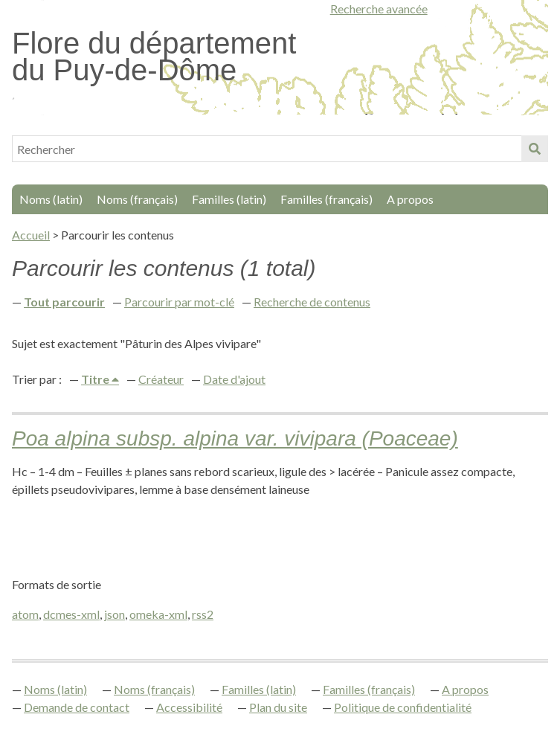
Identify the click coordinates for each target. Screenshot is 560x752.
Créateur (161, 379)
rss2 (203, 614)
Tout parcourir (64, 302)
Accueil (31, 235)
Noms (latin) (51, 199)
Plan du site (278, 707)
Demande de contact (77, 707)
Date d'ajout (234, 379)
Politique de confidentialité (403, 707)
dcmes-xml (71, 614)
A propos (410, 199)
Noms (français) (137, 199)
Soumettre (535, 149)
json (115, 614)
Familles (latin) (229, 199)
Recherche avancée (379, 9)
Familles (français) (326, 199)
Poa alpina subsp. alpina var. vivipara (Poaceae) (235, 438)
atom (25, 614)
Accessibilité (189, 707)
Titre (96, 379)
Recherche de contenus (312, 302)
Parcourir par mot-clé (179, 302)
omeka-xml (158, 614)
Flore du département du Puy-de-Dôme (154, 57)
